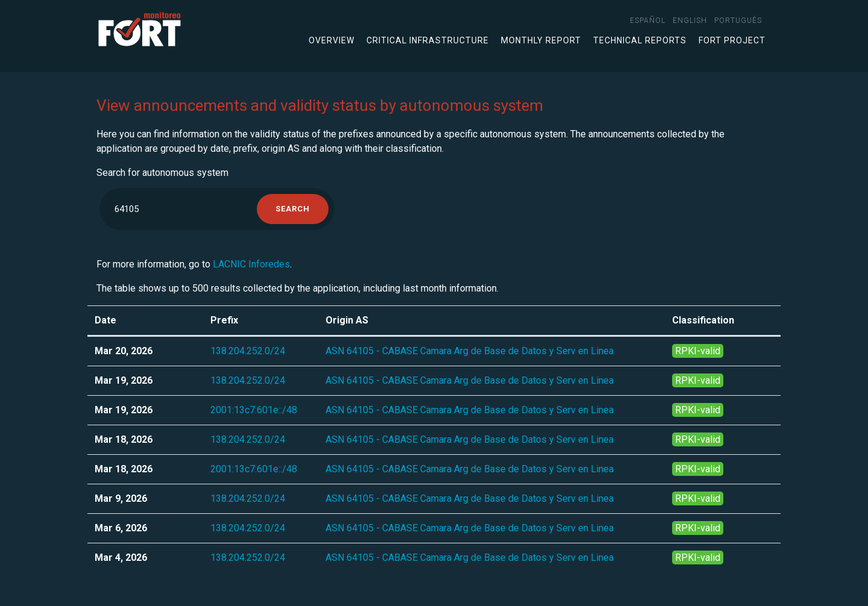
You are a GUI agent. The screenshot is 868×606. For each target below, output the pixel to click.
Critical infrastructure (428, 40)
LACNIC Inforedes (251, 264)
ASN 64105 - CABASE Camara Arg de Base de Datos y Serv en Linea (470, 351)
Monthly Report (541, 40)
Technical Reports (640, 40)
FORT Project (732, 40)
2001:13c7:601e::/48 (254, 410)
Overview (332, 40)
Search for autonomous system (162, 173)
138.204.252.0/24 (248, 351)
